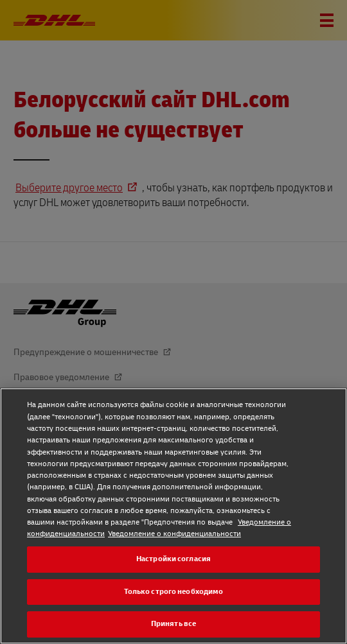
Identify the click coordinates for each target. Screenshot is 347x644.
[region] (173, 516)
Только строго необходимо (174, 592)
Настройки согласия (173, 559)
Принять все (173, 624)
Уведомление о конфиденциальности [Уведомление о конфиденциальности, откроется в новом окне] (174, 534)
